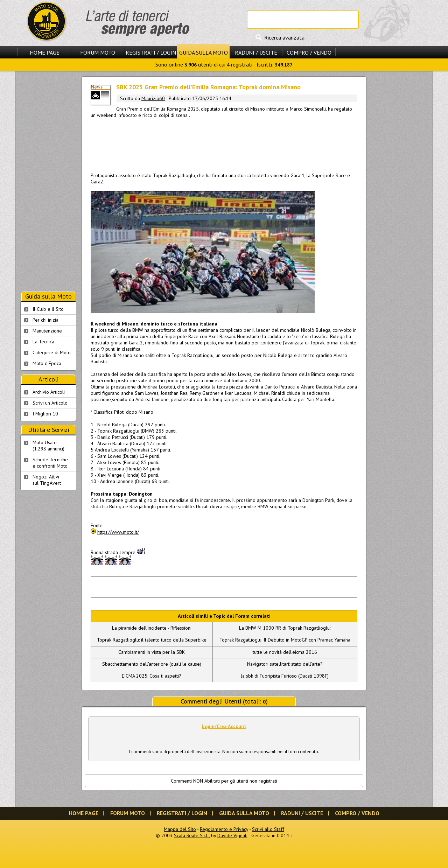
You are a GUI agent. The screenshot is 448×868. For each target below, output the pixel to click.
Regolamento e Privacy (224, 829)
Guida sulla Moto (204, 52)
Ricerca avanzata (284, 37)
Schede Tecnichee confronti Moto (50, 463)
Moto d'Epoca (47, 363)
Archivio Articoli (49, 392)
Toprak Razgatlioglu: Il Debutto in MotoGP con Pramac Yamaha (285, 640)
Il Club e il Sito (48, 309)
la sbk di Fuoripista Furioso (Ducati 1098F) (285, 676)
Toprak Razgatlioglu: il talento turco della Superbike (152, 640)
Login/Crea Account (224, 726)
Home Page (45, 52)
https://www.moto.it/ (118, 532)
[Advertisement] (224, 144)
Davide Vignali (232, 835)
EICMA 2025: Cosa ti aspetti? (152, 676)
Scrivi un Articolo (50, 403)
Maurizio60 (153, 98)
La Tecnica (43, 342)
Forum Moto (98, 52)
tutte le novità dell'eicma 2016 (285, 652)
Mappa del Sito (180, 829)
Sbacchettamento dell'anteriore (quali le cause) (152, 664)
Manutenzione (47, 331)
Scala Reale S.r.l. (191, 835)
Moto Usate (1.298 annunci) (48, 446)
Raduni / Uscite (256, 52)
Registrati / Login (151, 52)
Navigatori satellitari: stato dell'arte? (285, 664)
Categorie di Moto (52, 352)
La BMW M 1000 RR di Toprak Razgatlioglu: (285, 628)
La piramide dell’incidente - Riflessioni (152, 628)
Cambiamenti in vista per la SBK (152, 652)
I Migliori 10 (45, 414)
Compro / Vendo (309, 52)
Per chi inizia (45, 320)
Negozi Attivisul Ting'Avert (47, 480)
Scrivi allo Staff (268, 829)
